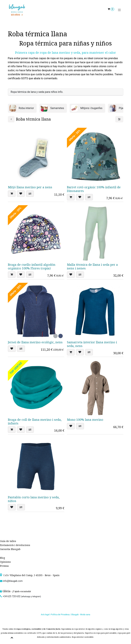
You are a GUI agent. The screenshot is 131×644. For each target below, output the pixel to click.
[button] (12, 194)
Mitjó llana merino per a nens (30, 187)
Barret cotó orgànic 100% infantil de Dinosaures (94, 189)
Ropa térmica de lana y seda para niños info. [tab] (37, 92)
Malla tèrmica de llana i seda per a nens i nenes (92, 266)
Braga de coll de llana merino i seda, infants (35, 421)
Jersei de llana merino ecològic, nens (35, 342)
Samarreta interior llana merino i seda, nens (92, 344)
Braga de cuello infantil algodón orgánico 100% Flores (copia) (32, 266)
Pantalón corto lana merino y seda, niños (34, 499)
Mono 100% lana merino (85, 420)
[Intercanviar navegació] (119, 10)
